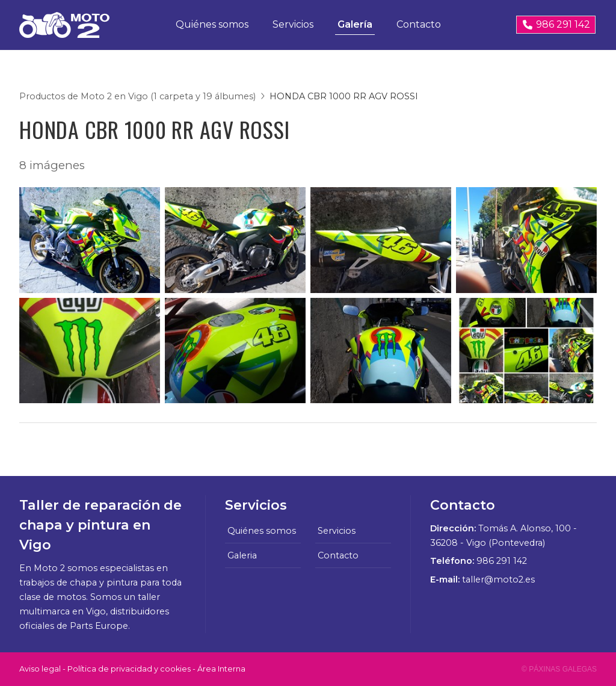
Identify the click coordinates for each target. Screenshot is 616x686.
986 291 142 (502, 561)
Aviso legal (40, 669)
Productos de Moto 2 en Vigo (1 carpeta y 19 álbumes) (137, 96)
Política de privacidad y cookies (129, 669)
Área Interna (221, 669)
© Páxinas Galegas (559, 669)
